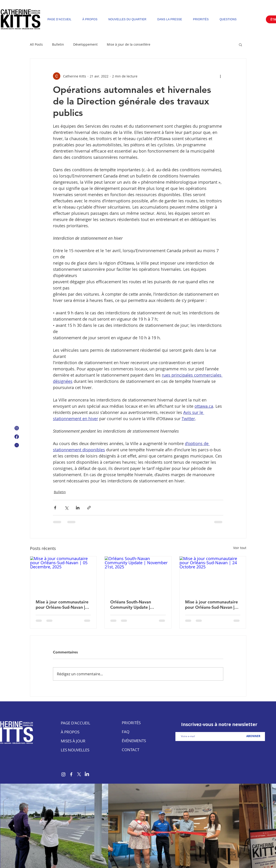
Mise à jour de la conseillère (129, 44)
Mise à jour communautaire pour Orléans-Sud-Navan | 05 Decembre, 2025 (62, 605)
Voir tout (240, 548)
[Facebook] (71, 774)
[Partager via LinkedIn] (78, 508)
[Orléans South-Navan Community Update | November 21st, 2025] (138, 575)
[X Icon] (17, 445)
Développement (85, 44)
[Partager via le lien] (89, 508)
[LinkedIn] (87, 774)
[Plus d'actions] (221, 76)
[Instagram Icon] (17, 428)
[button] (240, 44)
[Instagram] (63, 774)
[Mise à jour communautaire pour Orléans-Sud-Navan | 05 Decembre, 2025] (63, 575)
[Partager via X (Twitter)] (66, 508)
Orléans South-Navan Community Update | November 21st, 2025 (131, 605)
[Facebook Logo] (17, 437)
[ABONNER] (253, 736)
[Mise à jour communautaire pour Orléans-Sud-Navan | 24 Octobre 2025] (213, 575)
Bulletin (58, 44)
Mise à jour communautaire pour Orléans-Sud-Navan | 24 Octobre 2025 (211, 605)
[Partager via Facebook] (55, 508)
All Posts (36, 44)
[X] (79, 774)
